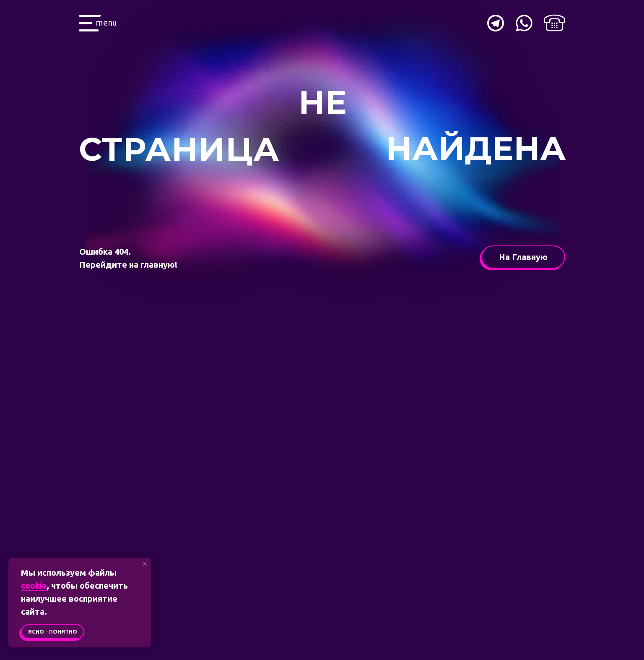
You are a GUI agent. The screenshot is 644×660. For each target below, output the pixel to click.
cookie (34, 586)
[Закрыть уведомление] (145, 564)
